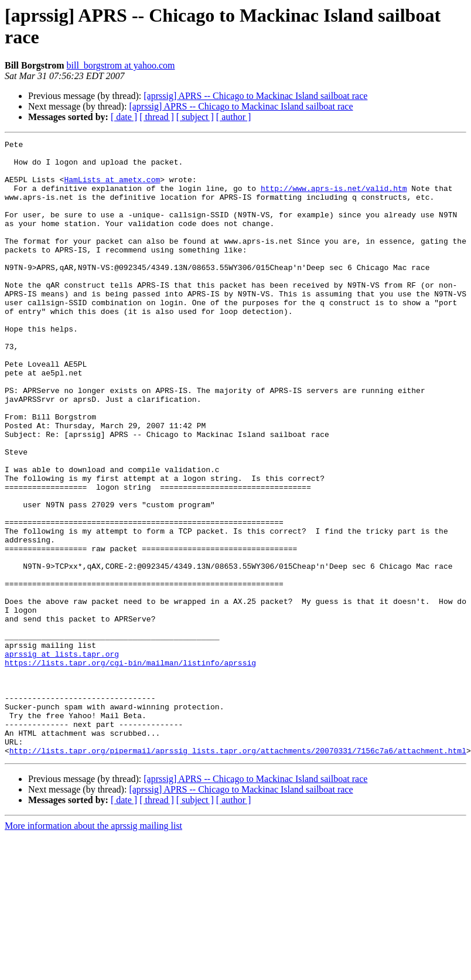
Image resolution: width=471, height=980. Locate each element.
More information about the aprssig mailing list (93, 949)
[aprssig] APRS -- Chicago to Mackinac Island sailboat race (255, 96)
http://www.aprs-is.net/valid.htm (334, 199)
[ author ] (234, 117)
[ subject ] (195, 117)
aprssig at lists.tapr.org (62, 757)
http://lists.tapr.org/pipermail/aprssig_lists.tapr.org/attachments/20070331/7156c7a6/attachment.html (238, 873)
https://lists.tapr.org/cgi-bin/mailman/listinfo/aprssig (130, 768)
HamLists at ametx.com (112, 188)
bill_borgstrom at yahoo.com (120, 65)
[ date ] (124, 117)
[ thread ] (157, 117)
